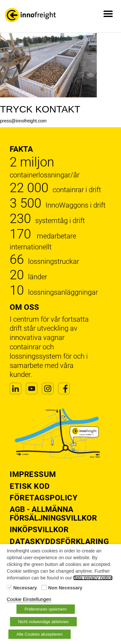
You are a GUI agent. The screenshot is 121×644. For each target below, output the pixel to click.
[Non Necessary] (44, 587)
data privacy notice (93, 578)
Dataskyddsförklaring (59, 541)
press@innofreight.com (23, 121)
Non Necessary (65, 588)
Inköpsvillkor (39, 530)
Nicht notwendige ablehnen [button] (43, 622)
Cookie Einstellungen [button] (29, 599)
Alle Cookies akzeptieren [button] (40, 634)
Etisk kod (30, 486)
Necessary (25, 588)
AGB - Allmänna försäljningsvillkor (53, 514)
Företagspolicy (44, 498)
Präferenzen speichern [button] (46, 609)
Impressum (33, 474)
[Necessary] (9, 587)
